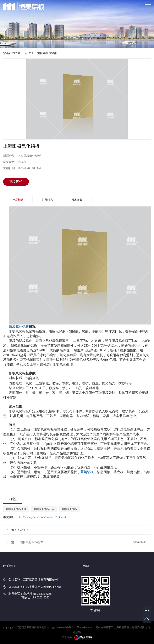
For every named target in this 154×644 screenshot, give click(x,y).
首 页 (28, 53)
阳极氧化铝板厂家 (44, 509)
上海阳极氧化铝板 (46, 53)
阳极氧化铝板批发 (32, 542)
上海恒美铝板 (137, 627)
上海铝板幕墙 (121, 627)
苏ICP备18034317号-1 (89, 627)
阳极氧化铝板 (70, 509)
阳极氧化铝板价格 (16, 509)
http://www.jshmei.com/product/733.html (42, 517)
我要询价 (16, 182)
